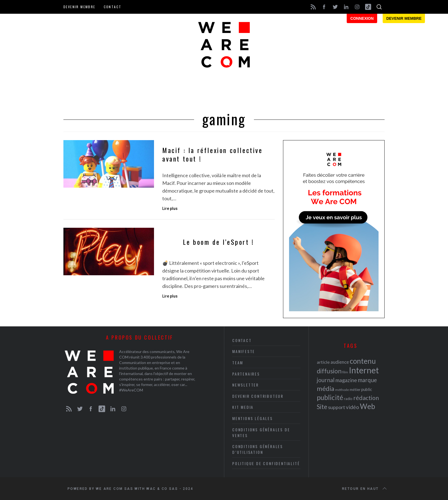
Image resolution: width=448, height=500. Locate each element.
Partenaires (246, 374)
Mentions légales (253, 418)
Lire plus (170, 209)
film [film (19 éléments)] (345, 372)
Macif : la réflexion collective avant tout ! (212, 154)
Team (238, 363)
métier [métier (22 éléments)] (355, 389)
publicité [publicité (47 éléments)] (330, 397)
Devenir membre (79, 7)
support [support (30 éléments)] (337, 407)
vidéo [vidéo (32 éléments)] (352, 407)
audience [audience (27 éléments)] (340, 362)
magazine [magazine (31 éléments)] (346, 380)
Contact (113, 7)
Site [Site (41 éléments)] (322, 407)
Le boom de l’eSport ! (219, 242)
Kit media (243, 407)
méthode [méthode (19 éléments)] (342, 390)
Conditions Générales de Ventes (261, 432)
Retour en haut (365, 489)
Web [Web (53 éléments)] (367, 406)
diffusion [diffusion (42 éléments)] (329, 371)
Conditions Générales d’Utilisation (258, 449)
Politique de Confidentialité (266, 463)
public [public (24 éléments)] (367, 389)
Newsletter (246, 385)
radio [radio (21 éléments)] (348, 399)
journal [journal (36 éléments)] (326, 380)
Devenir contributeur (258, 396)
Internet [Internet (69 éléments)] (364, 370)
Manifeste (244, 351)
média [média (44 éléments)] (326, 388)
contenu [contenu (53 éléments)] (363, 361)
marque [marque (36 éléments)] (367, 380)
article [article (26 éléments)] (323, 362)
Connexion (362, 18)
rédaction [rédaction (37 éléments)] (366, 398)
